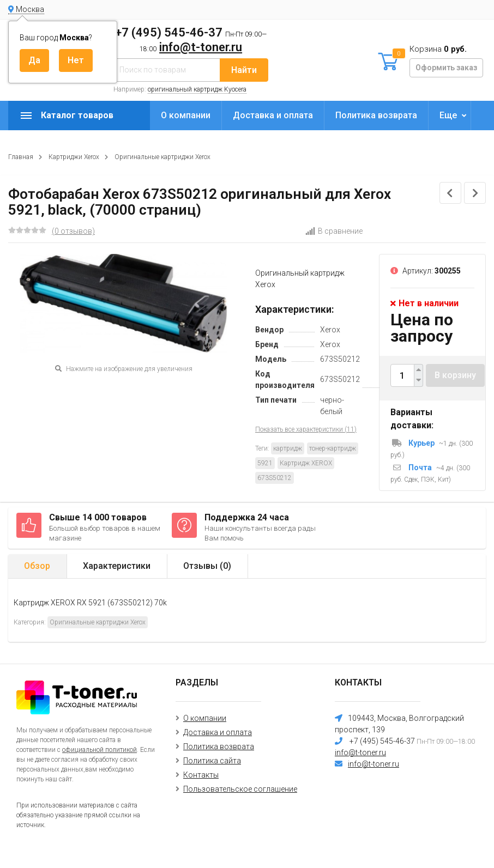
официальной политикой (100, 750)
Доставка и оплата (273, 115)
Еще (448, 115)
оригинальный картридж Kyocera (197, 89)
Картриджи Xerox (74, 157)
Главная (21, 157)
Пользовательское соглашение (240, 789)
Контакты (201, 775)
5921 (265, 463)
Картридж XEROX (306, 463)
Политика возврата (376, 115)
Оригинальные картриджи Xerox (162, 157)
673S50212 (275, 478)
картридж (288, 448)
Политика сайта (212, 761)
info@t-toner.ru (201, 47)
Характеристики (117, 566)
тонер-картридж (333, 448)
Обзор (37, 566)
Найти (244, 70)
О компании (186, 115)
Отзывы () (207, 566)
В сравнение (334, 231)
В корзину (455, 375)
